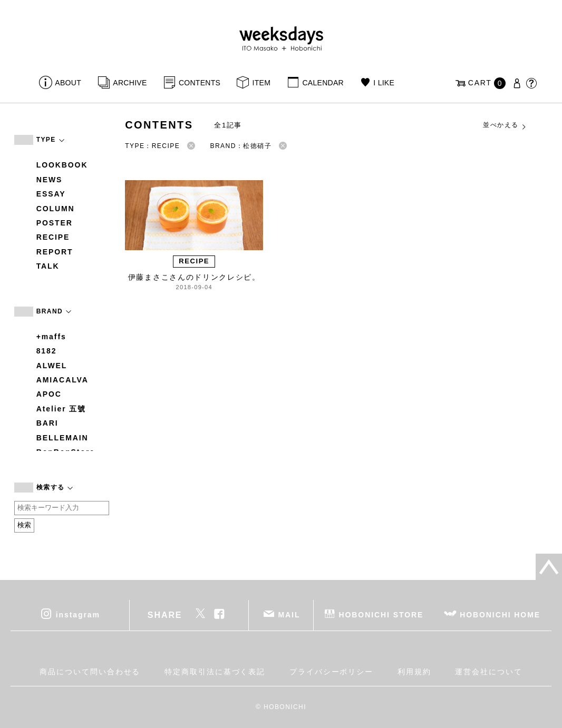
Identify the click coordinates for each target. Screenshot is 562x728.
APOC (49, 394)
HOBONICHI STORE (381, 614)
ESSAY (51, 194)
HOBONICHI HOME (500, 614)
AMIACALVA (62, 380)
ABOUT (68, 83)
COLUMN (56, 209)
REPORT (55, 252)
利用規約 (414, 672)
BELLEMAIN (62, 438)
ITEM (262, 83)
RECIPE (53, 237)
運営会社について (488, 672)
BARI (47, 423)
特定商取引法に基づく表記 (215, 672)
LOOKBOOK (62, 165)
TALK (48, 266)
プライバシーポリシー (331, 672)
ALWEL (52, 366)
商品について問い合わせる (90, 672)
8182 (47, 351)
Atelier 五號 (61, 409)
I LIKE (384, 83)
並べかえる (505, 125)
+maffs (51, 337)
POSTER (55, 223)
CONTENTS (200, 83)
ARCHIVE (130, 83)
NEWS (50, 180)
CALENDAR (323, 83)
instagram (78, 614)
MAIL (289, 614)
